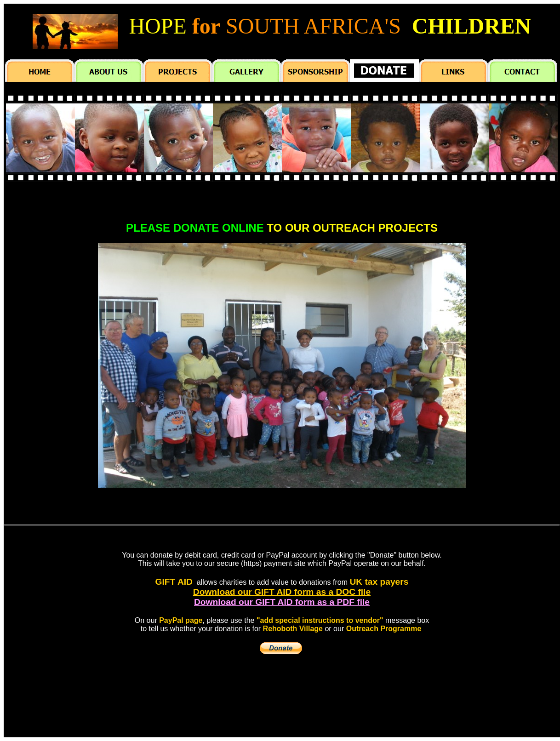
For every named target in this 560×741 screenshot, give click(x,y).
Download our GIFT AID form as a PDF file (282, 602)
